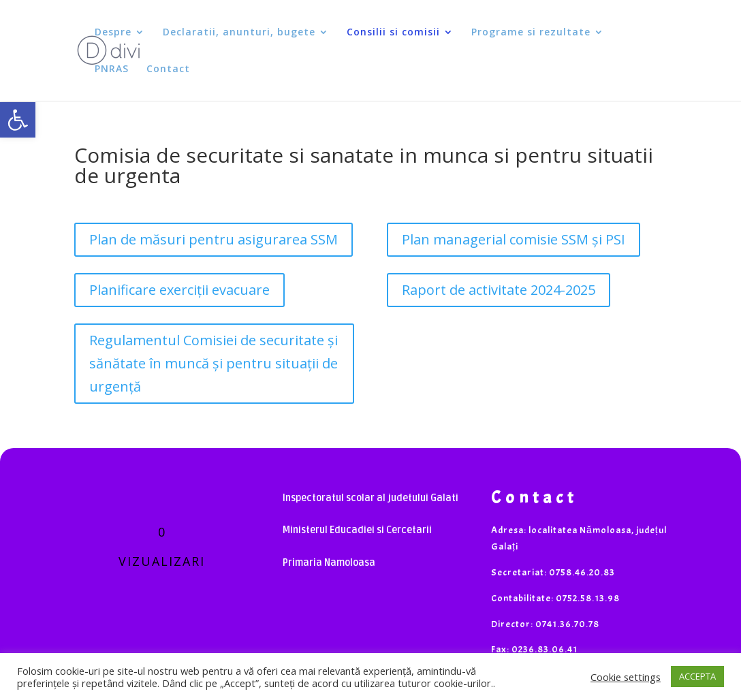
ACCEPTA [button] (697, 676)
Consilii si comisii (393, 33)
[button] (18, 120)
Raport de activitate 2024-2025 (499, 290)
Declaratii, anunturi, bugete (239, 33)
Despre (113, 33)
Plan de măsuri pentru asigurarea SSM (214, 239)
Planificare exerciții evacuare (179, 290)
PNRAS (112, 69)
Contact (168, 69)
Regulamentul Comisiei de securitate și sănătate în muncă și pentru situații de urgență (214, 363)
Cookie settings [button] (626, 677)
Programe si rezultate (531, 33)
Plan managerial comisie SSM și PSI (514, 239)
